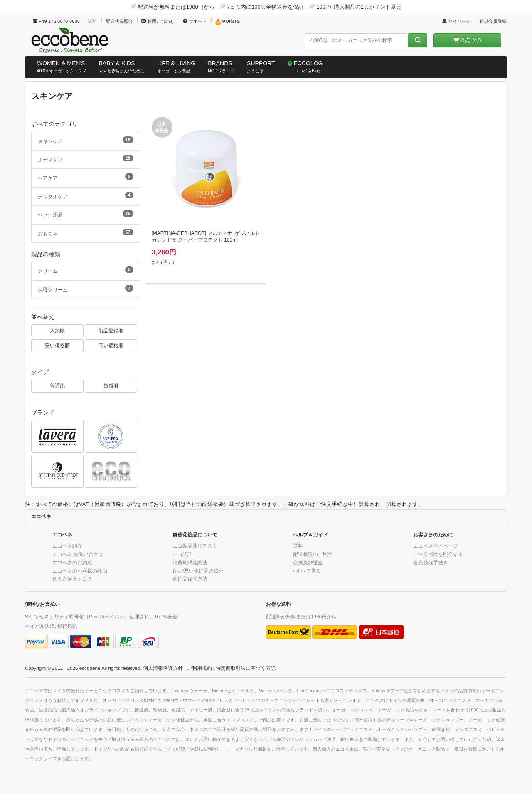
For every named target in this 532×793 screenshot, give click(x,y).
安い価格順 (57, 345)
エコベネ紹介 (67, 546)
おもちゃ (86, 232)
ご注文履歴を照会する (438, 554)
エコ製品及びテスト (195, 546)
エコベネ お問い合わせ (78, 554)
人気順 (57, 330)
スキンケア (86, 140)
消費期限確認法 (190, 562)
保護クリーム (86, 289)
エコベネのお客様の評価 (80, 571)
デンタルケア (86, 195)
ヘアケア (86, 177)
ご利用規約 (199, 668)
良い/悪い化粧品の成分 (198, 571)
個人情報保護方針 (163, 668)
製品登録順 (111, 330)
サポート (195, 21)
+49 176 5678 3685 (56, 21)
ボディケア (86, 158)
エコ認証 (182, 554)
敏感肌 (111, 386)
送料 (93, 21)
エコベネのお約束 (72, 562)
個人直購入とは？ (72, 579)
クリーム (86, 270)
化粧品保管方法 (190, 579)
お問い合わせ (158, 21)
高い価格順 (111, 345)
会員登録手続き (431, 562)
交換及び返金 (308, 562)
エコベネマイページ (436, 546)
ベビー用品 (86, 214)
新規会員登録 (493, 21)
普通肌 (57, 386)
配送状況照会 (119, 21)
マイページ (457, 21)
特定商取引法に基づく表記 (246, 668)
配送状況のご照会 (313, 554)
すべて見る (308, 571)
